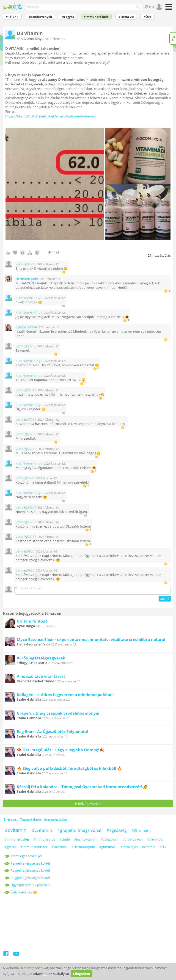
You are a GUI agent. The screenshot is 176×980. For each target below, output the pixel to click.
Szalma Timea (26, 327)
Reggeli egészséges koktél (30, 865)
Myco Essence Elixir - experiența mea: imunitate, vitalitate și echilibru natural (91, 641)
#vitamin (149, 848)
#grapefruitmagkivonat (79, 832)
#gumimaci (108, 848)
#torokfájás (129, 848)
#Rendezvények (40, 17)
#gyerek (10, 848)
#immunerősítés (17, 841)
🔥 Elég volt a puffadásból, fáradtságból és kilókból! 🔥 (69, 770)
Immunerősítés (56, 821)
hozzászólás (159, 255)
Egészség (11, 821)
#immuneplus (44, 841)
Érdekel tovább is (88, 805)
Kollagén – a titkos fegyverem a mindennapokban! (65, 696)
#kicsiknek (59, 848)
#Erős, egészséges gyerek (41, 659)
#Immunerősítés (96, 17)
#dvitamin (16, 832)
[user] (159, 7)
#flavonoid (155, 841)
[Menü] (168, 8)
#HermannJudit (83, 848)
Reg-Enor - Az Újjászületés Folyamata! (52, 733)
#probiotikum (133, 841)
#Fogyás (68, 17)
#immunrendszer (34, 848)
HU (149, 7)
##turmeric (141, 832)
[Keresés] (138, 7)
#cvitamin (42, 832)
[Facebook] (6, 956)
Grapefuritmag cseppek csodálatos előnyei (58, 715)
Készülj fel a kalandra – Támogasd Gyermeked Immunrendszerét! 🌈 (82, 788)
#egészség (117, 832)
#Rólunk (12, 17)
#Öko (148, 17)
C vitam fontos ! (32, 622)
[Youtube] (16, 956)
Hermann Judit (27, 279)
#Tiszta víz (126, 17)
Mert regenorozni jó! (26, 857)
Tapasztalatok (31, 821)
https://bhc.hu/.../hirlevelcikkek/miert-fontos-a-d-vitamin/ (51, 116)
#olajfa (65, 841)
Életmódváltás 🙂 (24, 894)
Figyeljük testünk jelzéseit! (31, 886)
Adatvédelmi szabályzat (51, 974)
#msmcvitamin (85, 841)
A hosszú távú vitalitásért (41, 678)
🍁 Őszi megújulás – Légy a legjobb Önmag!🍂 (60, 751)
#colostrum (110, 841)
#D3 (163, 848)
